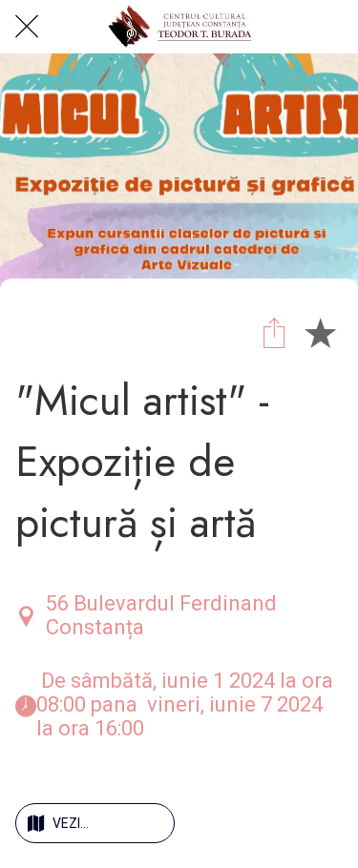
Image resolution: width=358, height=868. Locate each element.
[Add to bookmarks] (320, 332)
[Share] (274, 332)
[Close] (27, 27)
